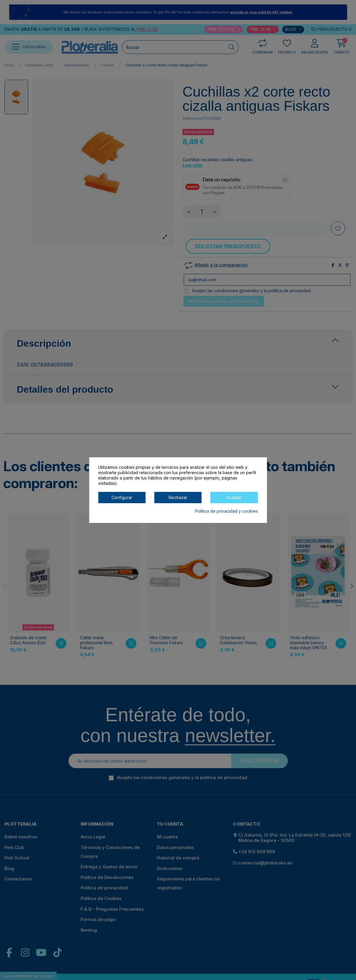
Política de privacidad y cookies (226, 511)
